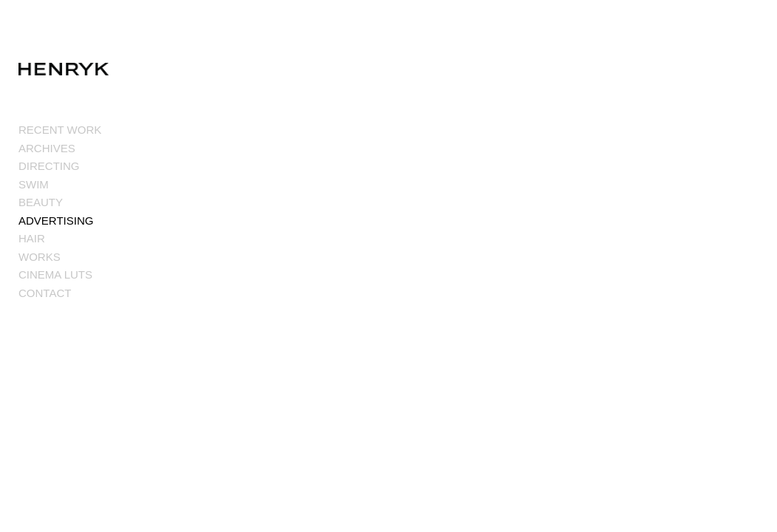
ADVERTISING (56, 221)
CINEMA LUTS (55, 275)
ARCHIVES (47, 149)
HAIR (32, 239)
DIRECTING (49, 167)
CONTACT (45, 294)
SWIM (34, 185)
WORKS (40, 258)
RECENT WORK (60, 130)
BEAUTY (41, 203)
